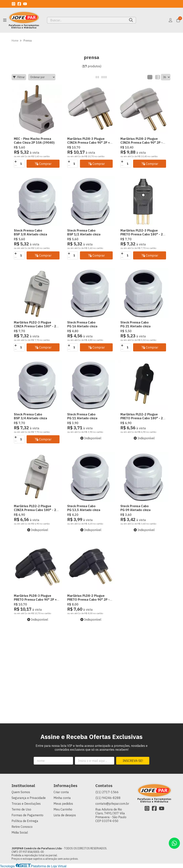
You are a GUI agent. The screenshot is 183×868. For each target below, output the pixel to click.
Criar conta (61, 792)
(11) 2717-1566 (107, 792)
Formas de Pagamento (27, 815)
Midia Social (20, 832)
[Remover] (16, 166)
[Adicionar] (16, 162)
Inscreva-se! (133, 761)
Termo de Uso (21, 809)
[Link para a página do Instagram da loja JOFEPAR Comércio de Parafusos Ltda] (13, 4)
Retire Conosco (22, 827)
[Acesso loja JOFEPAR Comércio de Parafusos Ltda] (170, 20)
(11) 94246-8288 (108, 798)
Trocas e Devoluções (26, 804)
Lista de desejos (65, 815)
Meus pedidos (63, 804)
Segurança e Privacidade (29, 798)
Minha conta (62, 798)
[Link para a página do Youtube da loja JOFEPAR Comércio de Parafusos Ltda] (25, 4)
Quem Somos (21, 792)
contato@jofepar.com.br (112, 804)
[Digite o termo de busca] (87, 20)
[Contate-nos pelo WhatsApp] (174, 843)
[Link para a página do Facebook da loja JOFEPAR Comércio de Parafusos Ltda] (19, 4)
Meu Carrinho (63, 809)
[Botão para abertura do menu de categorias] (5, 20)
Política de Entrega (25, 821)
